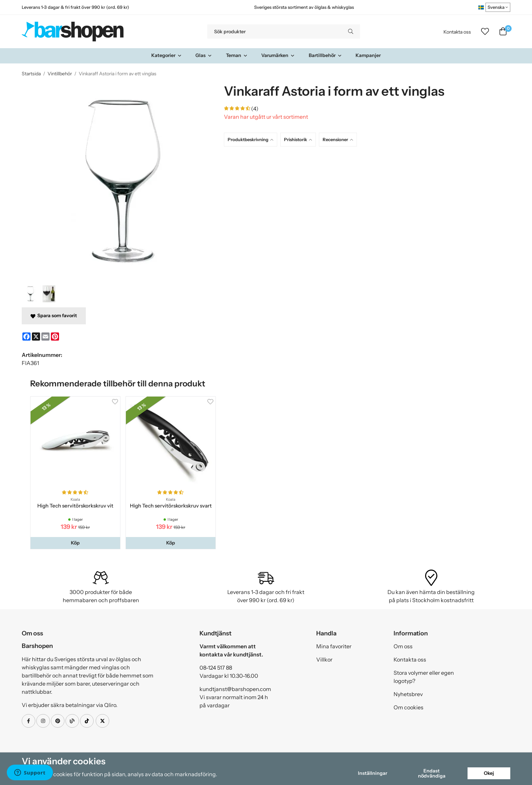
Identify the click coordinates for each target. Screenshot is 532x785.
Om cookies (408, 707)
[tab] (252, 140)
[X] (36, 337)
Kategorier (167, 55)
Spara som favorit (54, 315)
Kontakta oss (457, 32)
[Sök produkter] (274, 32)
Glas (204, 55)
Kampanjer (368, 55)
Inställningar (373, 773)
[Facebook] (26, 337)
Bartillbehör (325, 55)
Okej (489, 773)
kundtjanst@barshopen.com (235, 689)
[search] (351, 32)
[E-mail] (45, 337)
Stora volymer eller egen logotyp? (424, 677)
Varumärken (278, 55)
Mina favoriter (334, 646)
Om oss (403, 646)
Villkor (324, 659)
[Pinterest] (55, 337)
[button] (75, 543)
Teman (237, 55)
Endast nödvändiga (432, 773)
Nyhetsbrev (408, 694)
